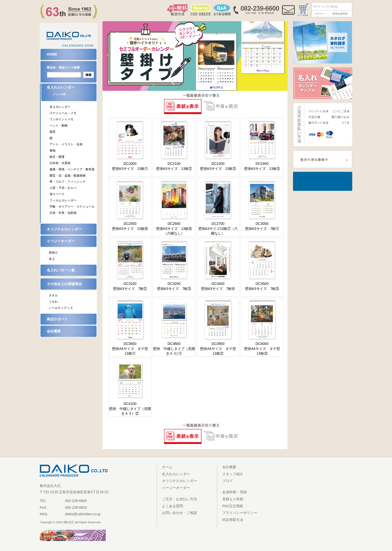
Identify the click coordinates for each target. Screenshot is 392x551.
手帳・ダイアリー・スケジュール (72, 207)
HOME (52, 54)
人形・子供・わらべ (63, 188)
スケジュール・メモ (63, 113)
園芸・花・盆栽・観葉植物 (67, 176)
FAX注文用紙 (233, 506)
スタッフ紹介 (233, 474)
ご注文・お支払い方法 (179, 499)
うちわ (53, 302)
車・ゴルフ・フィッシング (67, 182)
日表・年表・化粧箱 (63, 213)
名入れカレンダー (72, 92)
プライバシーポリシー (240, 513)
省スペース (57, 194)
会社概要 (54, 331)
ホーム (167, 467)
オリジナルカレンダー (64, 229)
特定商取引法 (233, 520)
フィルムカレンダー (63, 200)
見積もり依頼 (233, 499)
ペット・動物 (58, 126)
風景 (52, 132)
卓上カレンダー (60, 107)
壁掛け (53, 253)
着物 (52, 151)
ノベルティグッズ (61, 308)
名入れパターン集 (61, 270)
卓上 (52, 259)
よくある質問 (172, 506)
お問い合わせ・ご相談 (179, 513)
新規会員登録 (340, 14)
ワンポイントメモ (61, 119)
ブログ (227, 481)
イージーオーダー (61, 241)
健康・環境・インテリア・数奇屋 (72, 169)
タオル (53, 295)
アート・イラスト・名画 (66, 144)
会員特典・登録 (234, 492)
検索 (88, 75)
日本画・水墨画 (60, 163)
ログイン (320, 14)
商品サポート (57, 319)
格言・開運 (57, 157)
